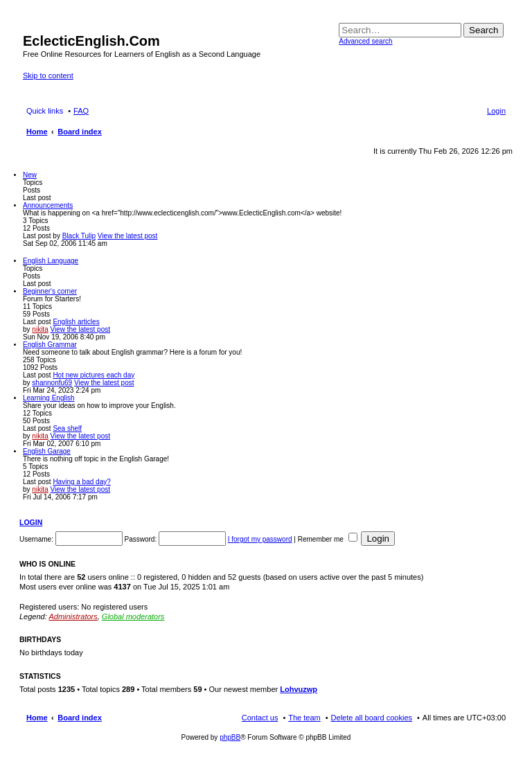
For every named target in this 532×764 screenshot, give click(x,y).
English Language (51, 261)
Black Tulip (79, 236)
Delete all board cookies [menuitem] (372, 718)
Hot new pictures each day (94, 375)
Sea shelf (67, 428)
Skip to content (48, 75)
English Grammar (50, 345)
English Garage (47, 451)
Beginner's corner (50, 291)
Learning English (49, 398)
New (30, 175)
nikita (40, 329)
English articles (76, 322)
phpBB (230, 737)
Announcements (48, 205)
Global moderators (133, 616)
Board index (80, 718)
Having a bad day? (81, 482)
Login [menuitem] (496, 111)
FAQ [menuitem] (81, 111)
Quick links (45, 111)
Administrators (73, 616)
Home (37, 718)
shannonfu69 (52, 383)
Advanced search (365, 41)
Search (484, 30)
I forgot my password (260, 539)
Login (31, 522)
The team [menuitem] (304, 718)
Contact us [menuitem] (260, 718)
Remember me (328, 539)
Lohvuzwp (299, 689)
